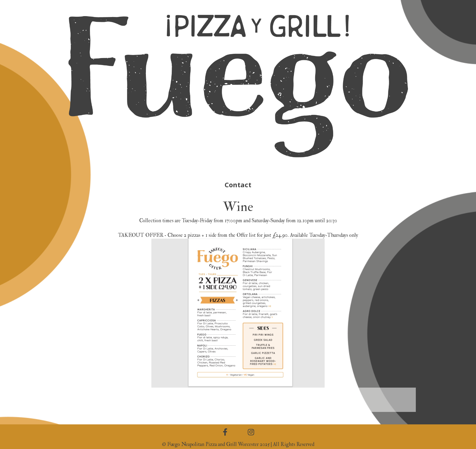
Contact (238, 185)
